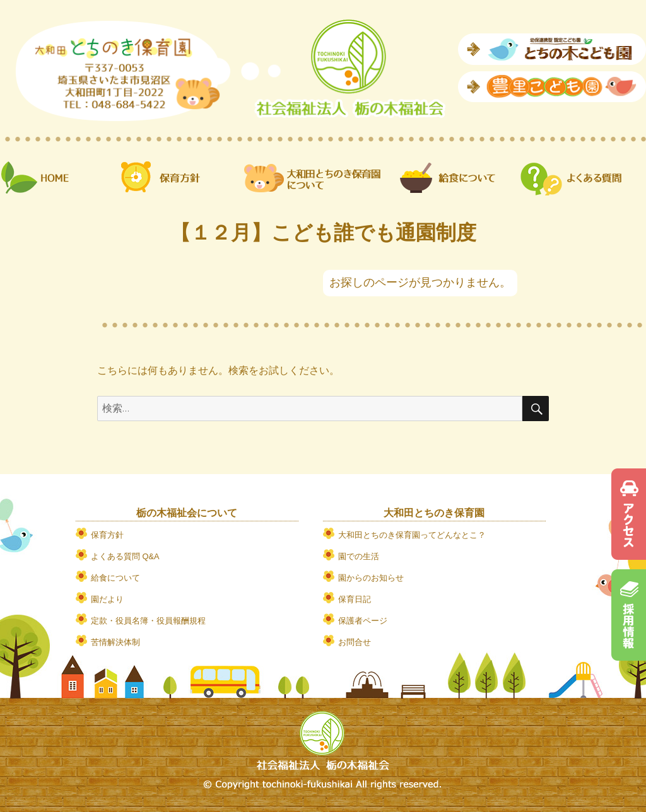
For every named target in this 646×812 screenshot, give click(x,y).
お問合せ (355, 642)
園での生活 (359, 556)
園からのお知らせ (371, 578)
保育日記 (355, 599)
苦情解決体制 (115, 642)
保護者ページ (363, 621)
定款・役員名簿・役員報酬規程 (148, 621)
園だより (107, 599)
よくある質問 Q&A (125, 556)
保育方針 (107, 535)
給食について (115, 578)
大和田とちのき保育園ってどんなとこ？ (412, 535)
